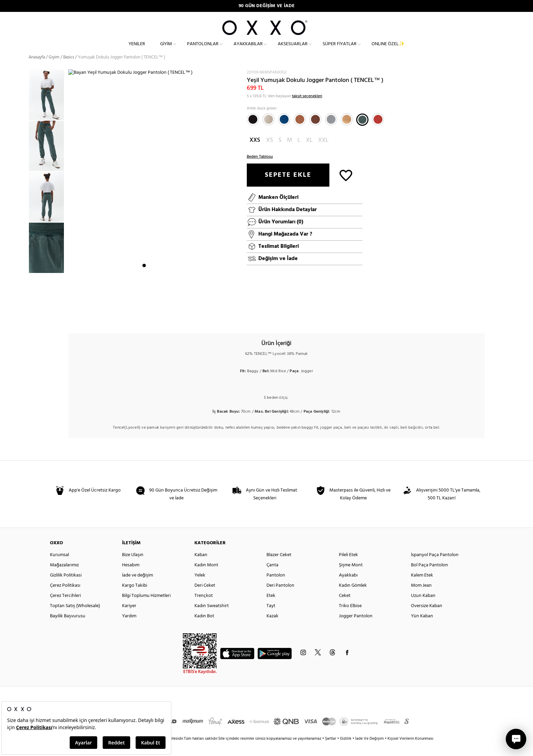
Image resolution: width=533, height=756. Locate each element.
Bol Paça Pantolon (429, 577)
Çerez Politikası (65, 597)
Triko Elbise (350, 618)
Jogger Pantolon (356, 628)
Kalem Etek (422, 587)
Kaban (201, 567)
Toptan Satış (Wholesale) (75, 618)
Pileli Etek (348, 567)
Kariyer (129, 618)
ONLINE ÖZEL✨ (388, 49)
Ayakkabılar (248, 49)
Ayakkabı (348, 587)
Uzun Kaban (423, 608)
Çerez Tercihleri (65, 608)
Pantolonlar (203, 49)
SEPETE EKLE (288, 187)
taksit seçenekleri (307, 108)
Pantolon (276, 587)
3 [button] (156, 318)
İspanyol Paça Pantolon (435, 567)
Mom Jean (421, 597)
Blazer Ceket (279, 567)
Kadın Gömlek (353, 597)
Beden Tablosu (260, 169)
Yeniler (137, 49)
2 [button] (150, 318)
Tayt (271, 618)
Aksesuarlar (293, 49)
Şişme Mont (351, 577)
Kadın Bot (204, 628)
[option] (48, 107)
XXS (255, 152)
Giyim (166, 49)
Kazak (272, 628)
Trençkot (204, 608)
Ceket (345, 608)
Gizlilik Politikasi (66, 587)
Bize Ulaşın (133, 567)
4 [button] (162, 318)
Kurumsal (59, 567)
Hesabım (131, 577)
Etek (271, 608)
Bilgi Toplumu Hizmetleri (146, 608)
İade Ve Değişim (369, 751)
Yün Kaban (422, 628)
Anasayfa (37, 70)
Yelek (200, 587)
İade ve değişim (137, 587)
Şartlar (331, 751)
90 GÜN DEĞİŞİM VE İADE (267, 6)
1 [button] (144, 318)
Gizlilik (346, 751)
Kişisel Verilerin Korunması (410, 751)
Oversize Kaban (427, 618)
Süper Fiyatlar (340, 49)
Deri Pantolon (280, 597)
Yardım (129, 628)
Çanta (272, 577)
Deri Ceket (205, 597)
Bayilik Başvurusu (68, 628)
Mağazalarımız (64, 577)
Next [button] (72, 205)
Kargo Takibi (135, 597)
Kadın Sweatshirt (212, 618)
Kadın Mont (206, 577)
